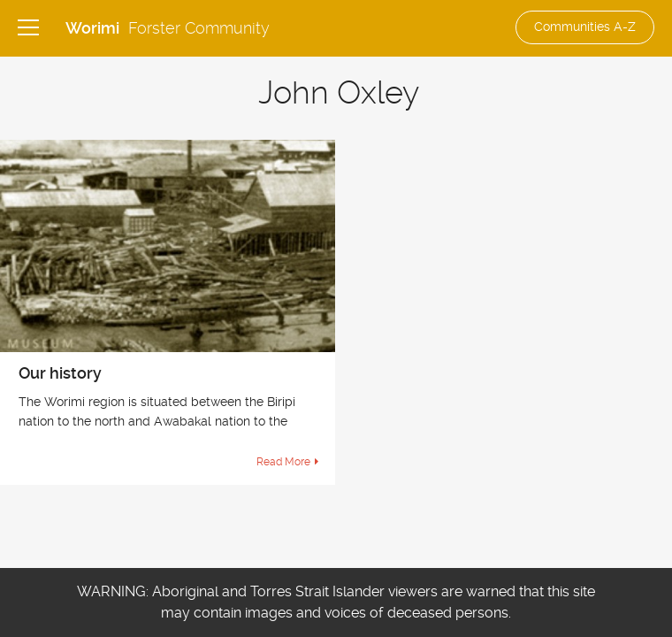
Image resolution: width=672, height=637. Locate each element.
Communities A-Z (585, 27)
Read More (283, 462)
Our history (60, 373)
